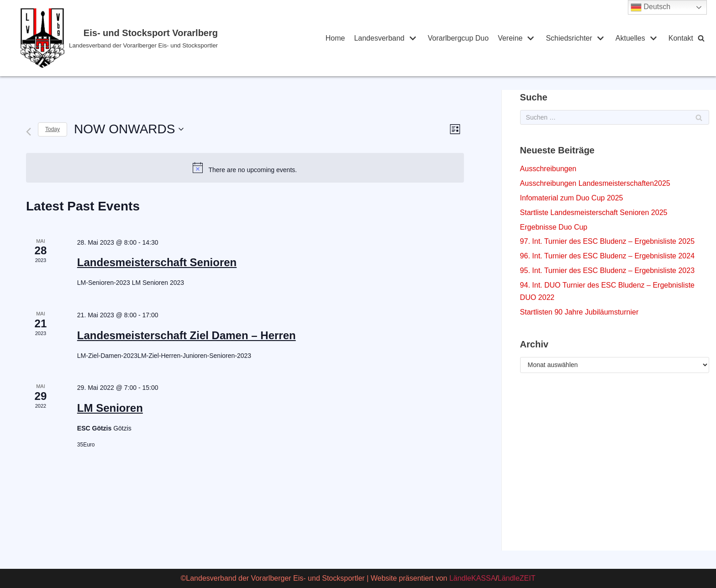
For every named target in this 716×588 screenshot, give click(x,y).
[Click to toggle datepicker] (129, 129)
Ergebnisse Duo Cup (554, 227)
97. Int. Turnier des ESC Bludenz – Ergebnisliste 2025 (607, 241)
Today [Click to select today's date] (53, 129)
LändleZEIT (517, 578)
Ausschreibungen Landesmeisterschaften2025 (595, 183)
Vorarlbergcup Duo (458, 38)
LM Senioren (110, 408)
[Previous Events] (29, 132)
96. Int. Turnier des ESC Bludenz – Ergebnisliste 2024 (607, 256)
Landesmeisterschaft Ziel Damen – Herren (187, 335)
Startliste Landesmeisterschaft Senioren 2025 (594, 213)
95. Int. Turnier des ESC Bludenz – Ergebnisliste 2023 (607, 270)
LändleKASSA (472, 578)
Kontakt (681, 38)
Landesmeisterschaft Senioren (157, 262)
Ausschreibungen (548, 169)
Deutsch (650, 7)
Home (335, 38)
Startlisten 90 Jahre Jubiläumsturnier (579, 312)
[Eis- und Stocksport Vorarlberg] (156, 38)
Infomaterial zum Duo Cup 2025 (572, 198)
